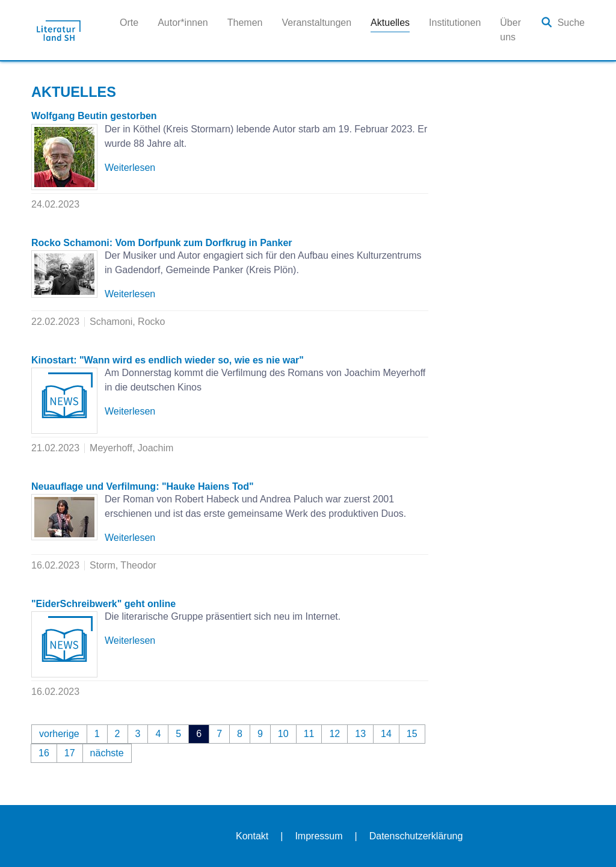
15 (412, 734)
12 (334, 734)
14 (386, 734)
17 (70, 753)
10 (283, 734)
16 (44, 753)
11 (309, 734)
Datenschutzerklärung (416, 836)
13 (360, 734)
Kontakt (252, 836)
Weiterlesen (130, 168)
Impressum (319, 836)
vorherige (59, 734)
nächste (107, 753)
